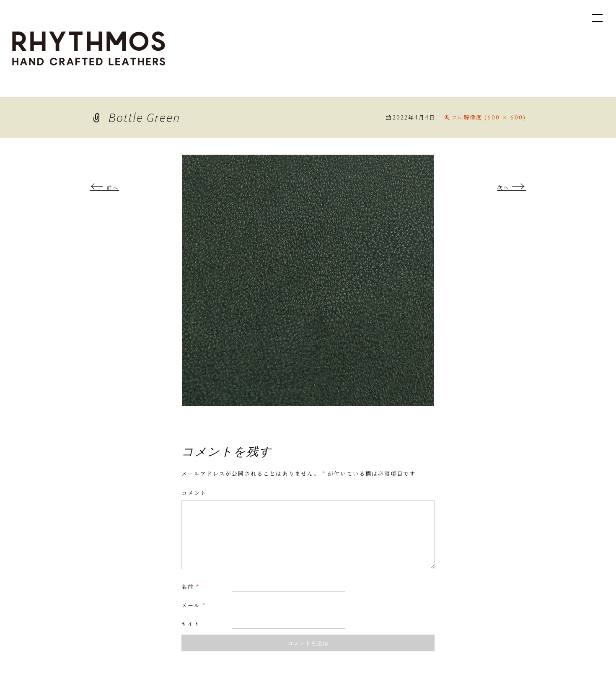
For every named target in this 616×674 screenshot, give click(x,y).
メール (194, 605)
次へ (511, 188)
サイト (191, 623)
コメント (194, 493)
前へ (105, 188)
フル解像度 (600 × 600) (489, 117)
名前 (190, 587)
